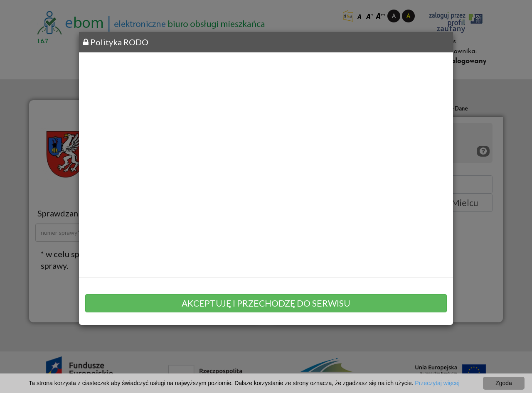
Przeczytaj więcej (437, 383)
